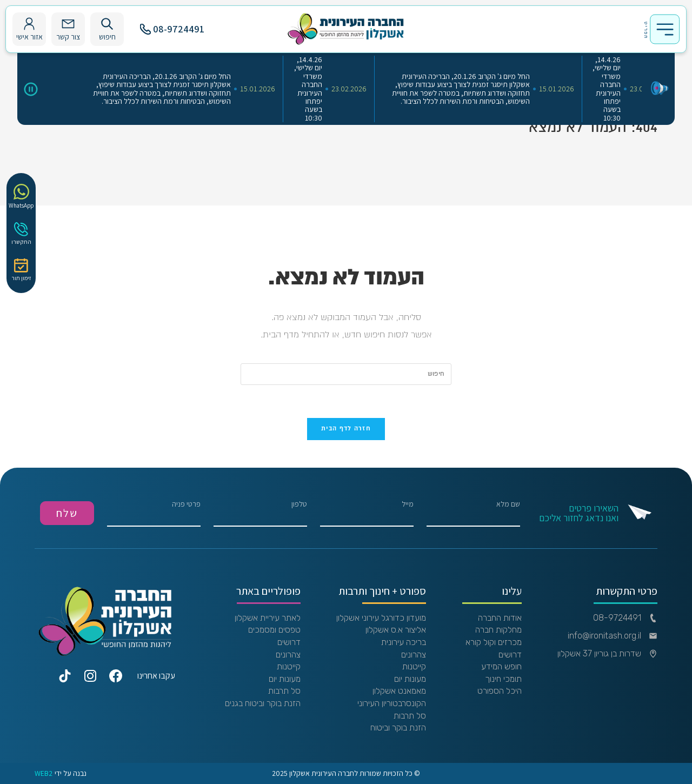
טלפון (260, 513)
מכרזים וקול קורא (494, 642)
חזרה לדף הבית (346, 429)
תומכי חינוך (503, 679)
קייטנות (414, 667)
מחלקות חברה (498, 630)
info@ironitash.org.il (613, 636)
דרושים (510, 655)
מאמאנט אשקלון (399, 691)
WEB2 (44, 773)
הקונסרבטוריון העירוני (392, 703)
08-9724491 (172, 29)
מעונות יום (410, 679)
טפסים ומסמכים (274, 630)
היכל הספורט (500, 691)
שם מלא (473, 513)
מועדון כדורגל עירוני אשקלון (381, 618)
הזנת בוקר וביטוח (398, 728)
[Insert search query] (346, 374)
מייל (367, 513)
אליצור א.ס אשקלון (396, 630)
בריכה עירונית (404, 642)
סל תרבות (410, 716)
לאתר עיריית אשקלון (268, 618)
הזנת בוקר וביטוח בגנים (263, 703)
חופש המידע (501, 667)
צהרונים (414, 655)
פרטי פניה (154, 513)
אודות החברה (500, 618)
